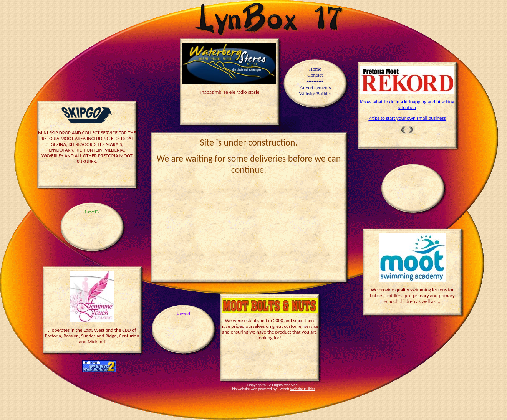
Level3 (92, 212)
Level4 (183, 313)
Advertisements (315, 87)
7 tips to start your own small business (407, 118)
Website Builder (302, 389)
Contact (315, 75)
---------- (315, 81)
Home (315, 69)
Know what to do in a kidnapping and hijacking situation (407, 104)
